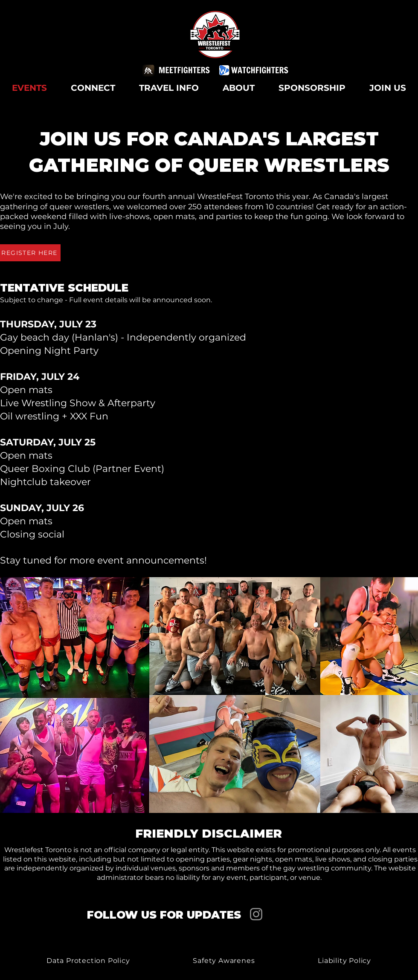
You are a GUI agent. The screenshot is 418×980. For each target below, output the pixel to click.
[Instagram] (256, 914)
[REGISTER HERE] (30, 253)
